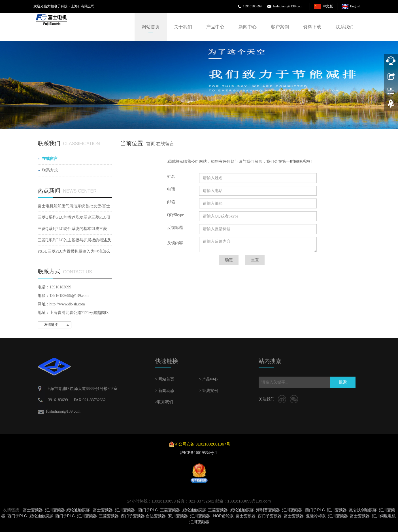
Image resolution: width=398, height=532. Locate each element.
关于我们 (183, 27)
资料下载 (312, 27)
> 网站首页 (165, 379)
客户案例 (280, 27)
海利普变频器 (268, 510)
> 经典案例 (209, 391)
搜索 (343, 382)
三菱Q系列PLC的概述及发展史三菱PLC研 (74, 217)
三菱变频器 (170, 510)
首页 (150, 144)
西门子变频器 (133, 516)
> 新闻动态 (165, 391)
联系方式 (50, 170)
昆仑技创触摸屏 (363, 510)
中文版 (328, 6)
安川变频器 (178, 516)
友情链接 (51, 325)
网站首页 (151, 27)
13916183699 (252, 6)
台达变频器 (156, 516)
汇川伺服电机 (384, 516)
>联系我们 (164, 402)
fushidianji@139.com (288, 6)
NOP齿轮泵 (223, 516)
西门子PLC (148, 510)
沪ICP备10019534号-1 (199, 453)
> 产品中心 (209, 379)
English (355, 6)
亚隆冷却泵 (316, 516)
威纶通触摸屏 (78, 510)
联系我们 (344, 27)
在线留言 (165, 144)
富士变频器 (33, 510)
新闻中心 (248, 27)
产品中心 (215, 27)
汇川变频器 (55, 510)
